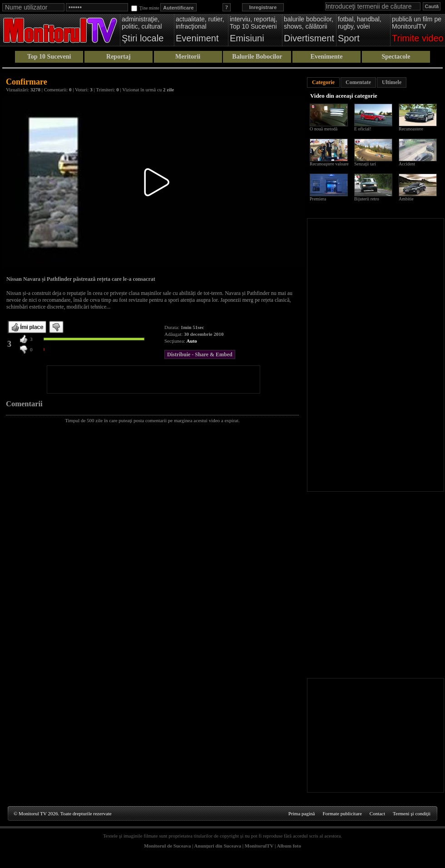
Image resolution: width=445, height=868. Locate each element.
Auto (192, 341)
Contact (377, 813)
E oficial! (363, 129)
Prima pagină (302, 813)
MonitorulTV (259, 846)
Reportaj (119, 57)
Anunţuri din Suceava (218, 846)
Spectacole (396, 57)
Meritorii (188, 57)
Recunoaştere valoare (329, 164)
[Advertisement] (153, 379)
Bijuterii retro (367, 199)
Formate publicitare (342, 813)
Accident (407, 164)
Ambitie (406, 199)
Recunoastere (411, 129)
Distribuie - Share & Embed (200, 354)
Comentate (358, 82)
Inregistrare (263, 7)
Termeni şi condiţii (412, 813)
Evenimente (327, 57)
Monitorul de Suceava (167, 846)
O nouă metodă (324, 129)
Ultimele (392, 82)
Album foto (289, 846)
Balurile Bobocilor (257, 57)
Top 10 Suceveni (49, 57)
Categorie (323, 82)
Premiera (318, 199)
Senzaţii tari (365, 164)
